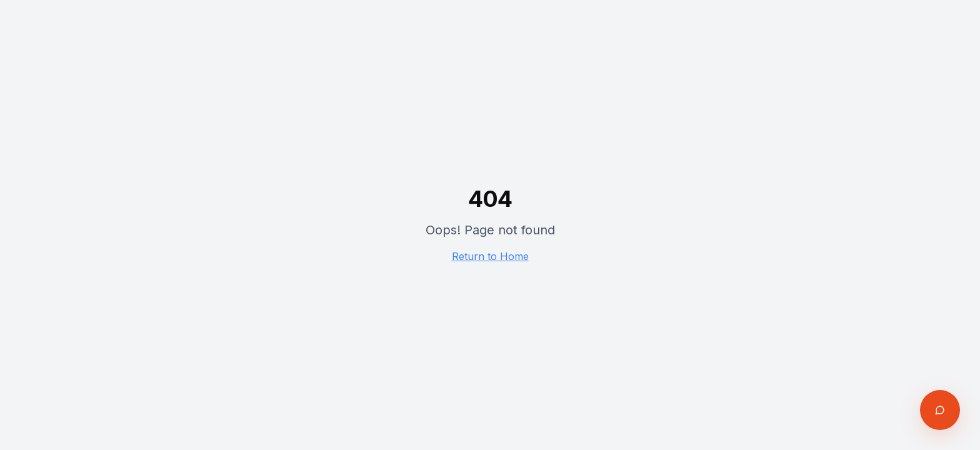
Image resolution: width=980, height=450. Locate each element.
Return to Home (490, 256)
